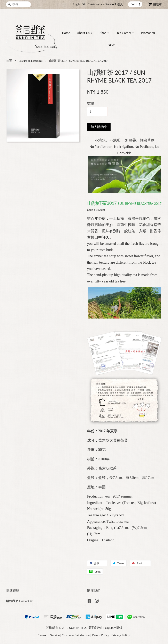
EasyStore (110, 628)
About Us (85, 33)
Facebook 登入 (114, 4)
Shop (105, 33)
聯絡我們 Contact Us (20, 601)
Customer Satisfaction (76, 635)
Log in (77, 4)
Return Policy (101, 635)
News (111, 45)
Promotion (148, 33)
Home (66, 33)
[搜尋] (18, 4)
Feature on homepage (31, 61)
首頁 (9, 61)
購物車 (158, 4)
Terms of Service (49, 635)
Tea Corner (125, 33)
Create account (96, 4)
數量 (91, 103)
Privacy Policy (121, 635)
